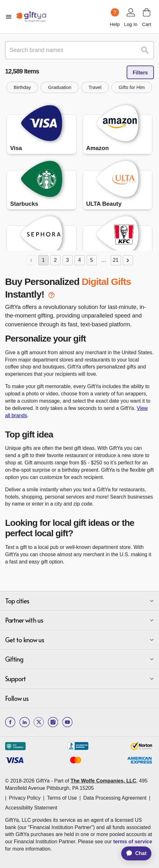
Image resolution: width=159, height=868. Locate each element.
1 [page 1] (43, 260)
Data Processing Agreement (115, 798)
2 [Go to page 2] (56, 260)
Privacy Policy (25, 798)
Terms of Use (62, 798)
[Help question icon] (115, 12)
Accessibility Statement (31, 808)
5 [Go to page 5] (92, 260)
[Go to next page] (128, 260)
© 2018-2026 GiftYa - (29, 781)
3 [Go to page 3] (68, 260)
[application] (133, 853)
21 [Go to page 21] (116, 260)
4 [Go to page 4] (80, 260)
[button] (22, 87)
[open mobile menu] (9, 17)
